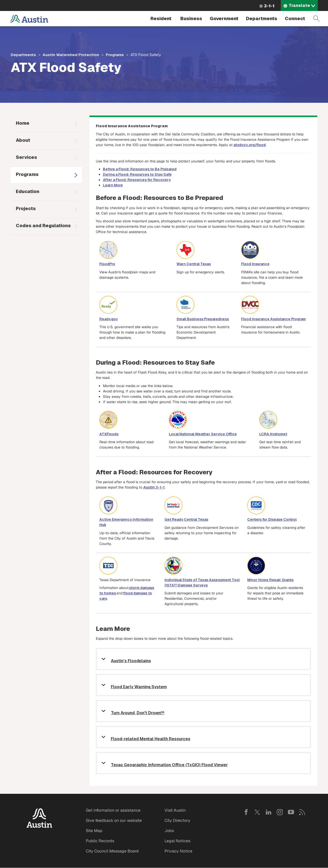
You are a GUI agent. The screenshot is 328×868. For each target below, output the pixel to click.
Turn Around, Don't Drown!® (138, 713)
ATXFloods (109, 434)
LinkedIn (268, 812)
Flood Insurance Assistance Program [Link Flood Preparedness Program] (273, 319)
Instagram (280, 812)
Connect (295, 18)
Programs (115, 55)
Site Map (94, 831)
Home (23, 123)
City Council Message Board (112, 851)
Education (28, 191)
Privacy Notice (178, 851)
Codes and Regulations (43, 226)
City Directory (177, 820)
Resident (161, 18)
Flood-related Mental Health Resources (151, 739)
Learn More (113, 185)
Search (317, 19)
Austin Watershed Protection (71, 55)
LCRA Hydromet (273, 434)
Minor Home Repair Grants (270, 580)
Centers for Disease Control (272, 519)
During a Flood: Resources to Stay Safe (137, 174)
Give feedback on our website (114, 820)
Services (26, 157)
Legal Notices (177, 841)
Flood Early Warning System (139, 687)
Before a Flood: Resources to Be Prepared (140, 169)
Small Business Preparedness (203, 319)
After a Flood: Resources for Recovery (137, 180)
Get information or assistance (113, 810)
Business (191, 18)
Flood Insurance (255, 264)
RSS (302, 812)
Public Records (100, 841)
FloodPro (107, 264)
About (23, 140)
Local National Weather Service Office (203, 434)
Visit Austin (175, 810)
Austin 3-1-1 (154, 487)
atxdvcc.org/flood (250, 145)
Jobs (169, 831)
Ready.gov (109, 319)
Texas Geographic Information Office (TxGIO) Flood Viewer (169, 765)
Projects (26, 208)
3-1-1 (269, 6)
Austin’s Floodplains (131, 661)
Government (224, 18)
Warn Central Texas (194, 264)
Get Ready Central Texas (186, 519)
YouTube (291, 812)
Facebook (246, 812)
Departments (262, 18)
